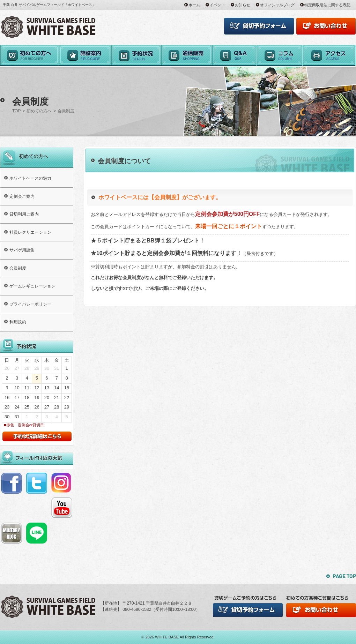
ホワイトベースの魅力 (30, 178)
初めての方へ (39, 111)
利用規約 (18, 322)
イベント (217, 5)
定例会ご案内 (22, 196)
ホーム (194, 5)
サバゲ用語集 (22, 250)
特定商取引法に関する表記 (327, 5)
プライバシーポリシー (30, 304)
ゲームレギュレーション (32, 286)
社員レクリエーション (30, 232)
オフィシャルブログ (277, 5)
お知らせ (243, 5)
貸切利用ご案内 (24, 214)
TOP (16, 111)
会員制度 (18, 268)
